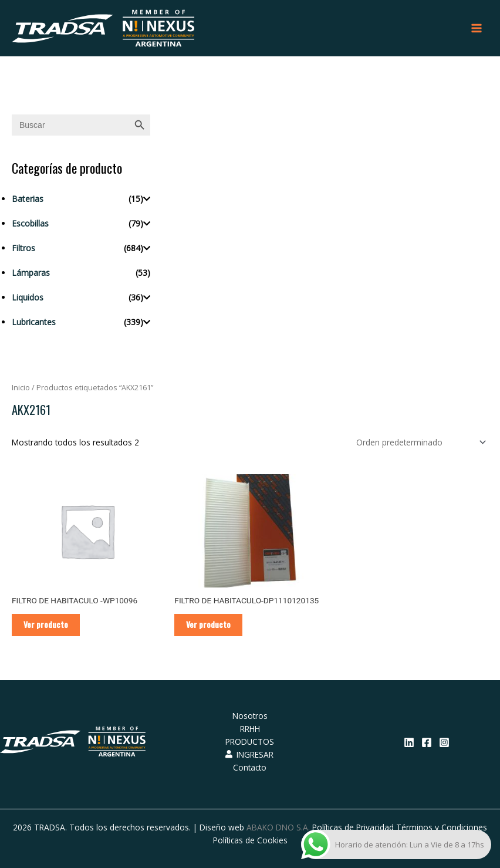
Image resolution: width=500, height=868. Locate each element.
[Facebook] (427, 742)
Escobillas (30, 223)
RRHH (250, 729)
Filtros (23, 248)
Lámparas (31, 273)
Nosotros (250, 716)
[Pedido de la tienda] (419, 442)
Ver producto (46, 624)
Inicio (21, 388)
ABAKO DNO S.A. (278, 827)
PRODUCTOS (250, 742)
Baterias (28, 199)
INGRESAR (249, 754)
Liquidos (28, 297)
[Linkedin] (409, 742)
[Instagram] (444, 742)
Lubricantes (34, 322)
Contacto (250, 767)
